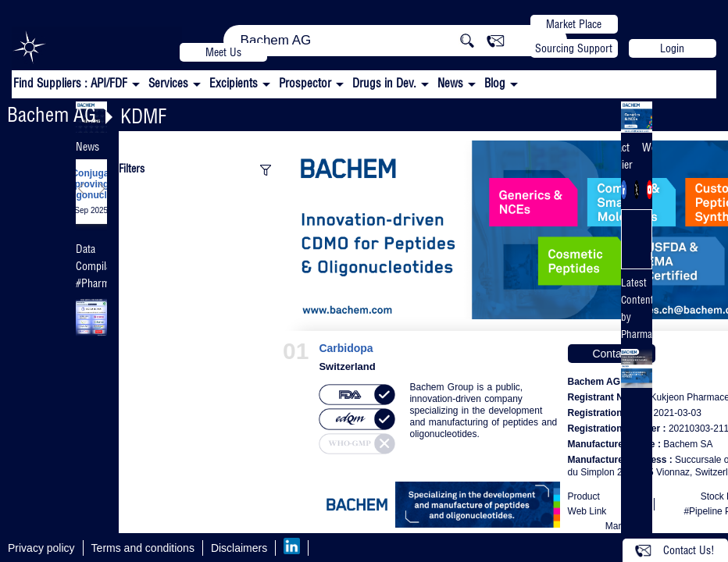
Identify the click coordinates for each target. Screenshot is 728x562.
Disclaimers (239, 548)
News (450, 83)
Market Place (574, 24)
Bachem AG (52, 114)
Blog (495, 83)
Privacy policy (41, 548)
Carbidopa (346, 349)
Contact (611, 354)
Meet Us (223, 52)
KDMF (143, 116)
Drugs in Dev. (384, 83)
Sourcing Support (574, 48)
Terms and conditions (143, 548)
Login (672, 48)
